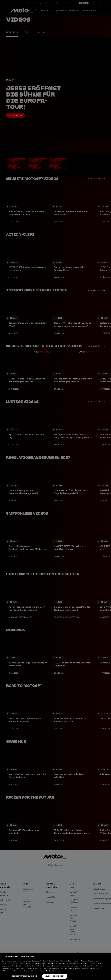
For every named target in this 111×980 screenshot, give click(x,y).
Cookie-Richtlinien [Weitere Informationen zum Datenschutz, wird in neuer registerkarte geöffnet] (47, 971)
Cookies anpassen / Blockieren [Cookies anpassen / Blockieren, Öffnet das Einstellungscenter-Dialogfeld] (25, 976)
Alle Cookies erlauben (55, 976)
